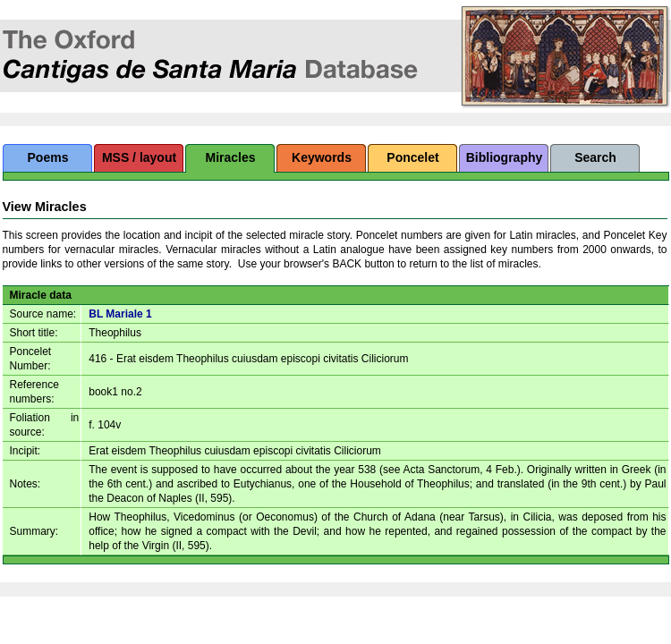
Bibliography (505, 157)
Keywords (322, 157)
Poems (48, 157)
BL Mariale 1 (120, 314)
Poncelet (412, 157)
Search (595, 157)
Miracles (230, 157)
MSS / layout (139, 157)
